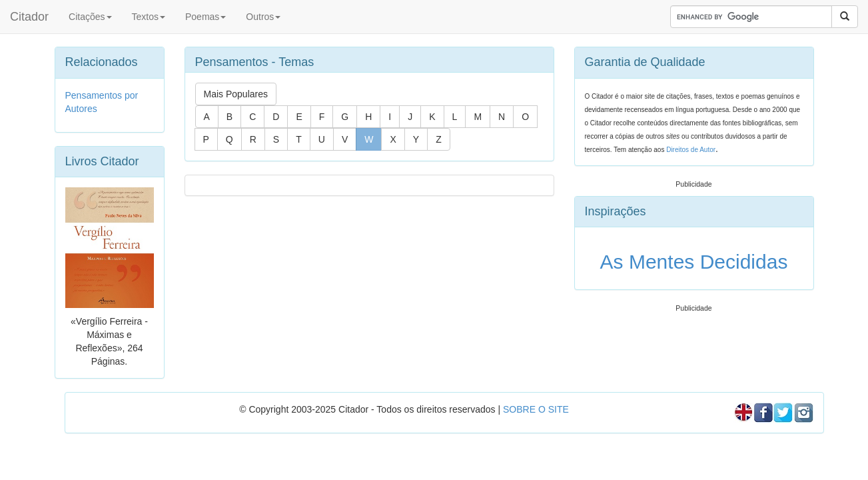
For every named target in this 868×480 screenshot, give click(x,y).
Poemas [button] (206, 17)
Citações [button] (90, 17)
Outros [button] (263, 17)
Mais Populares (236, 94)
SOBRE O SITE (536, 409)
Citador (29, 17)
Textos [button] (149, 17)
